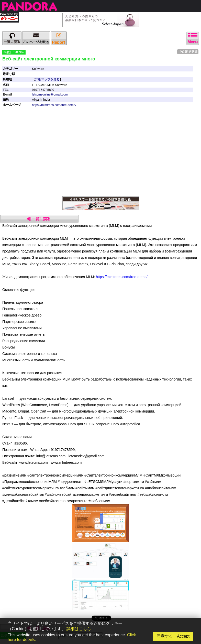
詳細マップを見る (47, 79)
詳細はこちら (79, 629)
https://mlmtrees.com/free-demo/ (54, 105)
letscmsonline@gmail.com (50, 94)
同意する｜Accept (173, 636)
